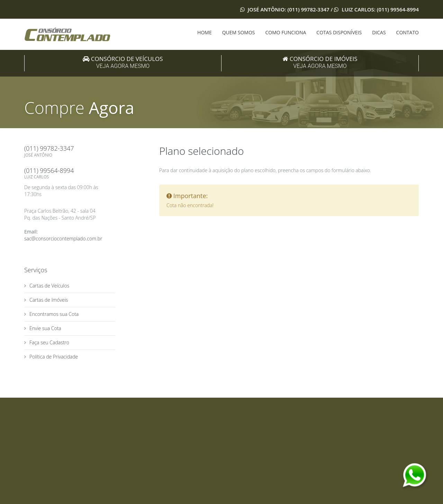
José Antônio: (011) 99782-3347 (289, 9)
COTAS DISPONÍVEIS (339, 32)
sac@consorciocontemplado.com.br (63, 239)
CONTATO (408, 32)
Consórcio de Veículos (123, 63)
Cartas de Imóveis (49, 300)
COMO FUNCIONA (286, 32)
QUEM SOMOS (239, 32)
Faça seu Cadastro (49, 343)
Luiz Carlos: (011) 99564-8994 (379, 9)
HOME (205, 32)
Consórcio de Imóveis (320, 63)
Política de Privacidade (54, 357)
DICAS (379, 32)
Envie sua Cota (45, 329)
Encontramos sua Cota (54, 314)
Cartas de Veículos (49, 286)
